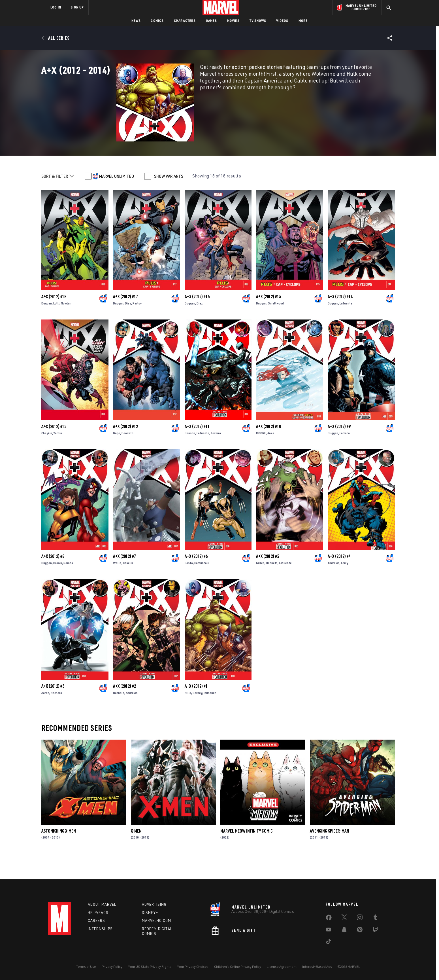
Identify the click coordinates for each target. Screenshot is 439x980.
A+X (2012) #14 (340, 318)
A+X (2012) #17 (125, 318)
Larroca (345, 454)
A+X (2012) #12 (125, 448)
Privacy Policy (112, 967)
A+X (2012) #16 (197, 318)
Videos (282, 21)
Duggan (47, 324)
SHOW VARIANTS (169, 197)
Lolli (56, 324)
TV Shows (258, 21)
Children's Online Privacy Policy (238, 967)
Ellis (188, 714)
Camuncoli (202, 584)
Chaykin (47, 454)
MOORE (261, 454)
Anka (271, 454)
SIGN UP (77, 7)
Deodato (127, 454)
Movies (233, 21)
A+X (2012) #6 (196, 577)
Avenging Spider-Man (330, 852)
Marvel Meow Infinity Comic (247, 852)
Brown (58, 584)
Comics (157, 21)
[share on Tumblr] (375, 918)
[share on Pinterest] (360, 931)
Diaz (128, 324)
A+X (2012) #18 (54, 318)
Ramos (68, 584)
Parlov (137, 324)
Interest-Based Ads (317, 967)
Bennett (272, 584)
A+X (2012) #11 (197, 448)
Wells (117, 584)
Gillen (260, 584)
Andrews (334, 584)
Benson (190, 454)
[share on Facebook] (329, 919)
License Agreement (282, 967)
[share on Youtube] (329, 931)
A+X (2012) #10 (268, 448)
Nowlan (66, 324)
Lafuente (346, 324)
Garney (197, 714)
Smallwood (276, 324)
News (136, 21)
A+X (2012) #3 (53, 707)
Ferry (345, 584)
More (303, 21)
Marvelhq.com (156, 920)
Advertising (154, 904)
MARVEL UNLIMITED (117, 197)
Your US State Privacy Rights (150, 967)
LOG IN (56, 7)
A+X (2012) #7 (124, 577)
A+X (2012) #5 (268, 577)
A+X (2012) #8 (53, 577)
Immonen (210, 714)
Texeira (216, 454)
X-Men (136, 852)
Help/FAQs (98, 913)
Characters (185, 21)
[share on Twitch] (375, 931)
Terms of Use (86, 967)
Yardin (58, 454)
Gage (117, 454)
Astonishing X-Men (59, 852)
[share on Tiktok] (329, 943)
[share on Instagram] (360, 918)
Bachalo (56, 714)
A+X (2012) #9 (339, 448)
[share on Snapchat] (344, 931)
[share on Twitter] (344, 918)
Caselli (128, 584)
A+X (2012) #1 (196, 707)
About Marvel (102, 904)
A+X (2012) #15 (268, 318)
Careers (96, 920)
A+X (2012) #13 (54, 448)
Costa (189, 584)
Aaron (45, 714)
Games (211, 21)
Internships (100, 929)
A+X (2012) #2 (124, 707)
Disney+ (150, 913)
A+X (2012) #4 (339, 577)
